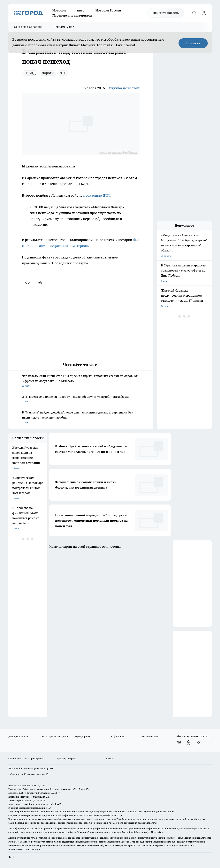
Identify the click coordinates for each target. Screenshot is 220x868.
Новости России (108, 10)
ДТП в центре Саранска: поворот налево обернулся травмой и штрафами (81, 399)
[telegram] (41, 282)
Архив (109, 758)
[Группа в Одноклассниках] (189, 743)
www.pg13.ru (47, 768)
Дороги (48, 73)
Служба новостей (124, 88)
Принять (193, 43)
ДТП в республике (18, 736)
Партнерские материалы (72, 15)
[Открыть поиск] (194, 13)
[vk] (28, 282)
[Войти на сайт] (204, 13)
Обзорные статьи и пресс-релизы (27, 758)
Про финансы (116, 736)
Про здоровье (83, 736)
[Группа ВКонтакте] (179, 743)
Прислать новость (166, 13)
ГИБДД (30, 73)
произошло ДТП (96, 195)
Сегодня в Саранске (28, 27)
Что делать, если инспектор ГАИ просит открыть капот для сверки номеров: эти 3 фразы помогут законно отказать (81, 381)
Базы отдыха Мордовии (55, 736)
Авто (81, 10)
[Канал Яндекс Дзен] (198, 743)
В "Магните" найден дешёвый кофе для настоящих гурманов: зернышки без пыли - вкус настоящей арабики (81, 418)
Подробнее (157, 832)
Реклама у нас (64, 27)
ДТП (63, 73)
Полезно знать (150, 736)
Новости (59, 10)
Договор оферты (66, 758)
